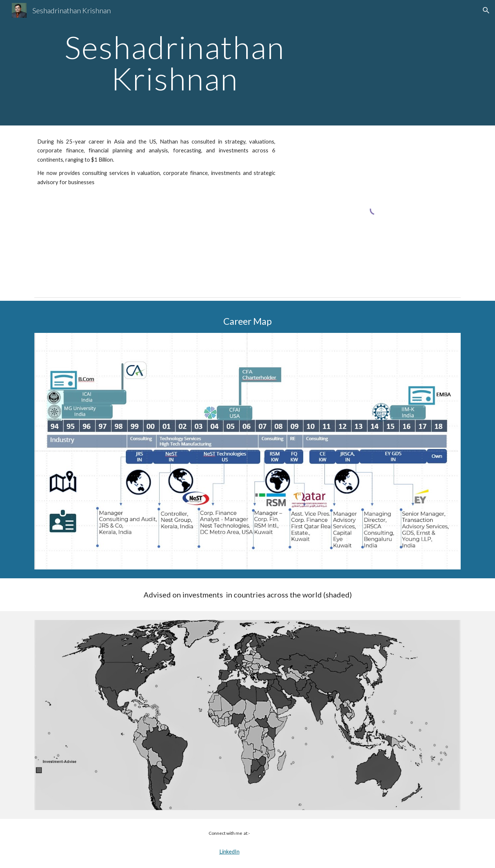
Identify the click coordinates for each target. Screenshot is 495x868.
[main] (175, 63)
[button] (486, 10)
